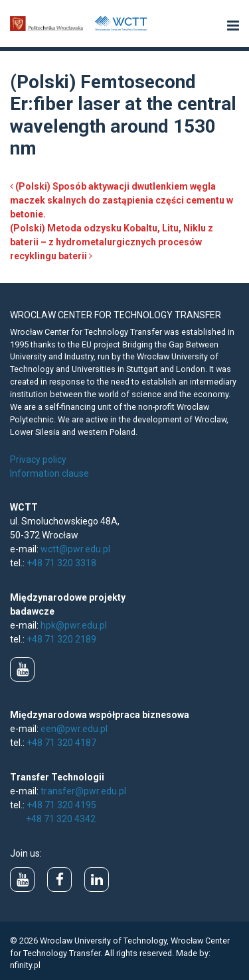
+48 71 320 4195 (61, 805)
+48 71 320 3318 (61, 563)
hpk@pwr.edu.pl (74, 625)
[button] (233, 27)
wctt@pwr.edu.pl (75, 549)
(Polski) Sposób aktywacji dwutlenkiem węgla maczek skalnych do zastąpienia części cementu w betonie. (122, 200)
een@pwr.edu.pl (74, 729)
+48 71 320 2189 (61, 639)
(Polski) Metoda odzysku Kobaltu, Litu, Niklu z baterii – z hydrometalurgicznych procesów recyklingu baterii (112, 242)
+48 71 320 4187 (61, 743)
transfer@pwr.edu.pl (83, 791)
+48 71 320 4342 (61, 819)
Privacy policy (38, 459)
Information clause (49, 473)
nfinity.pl (25, 965)
